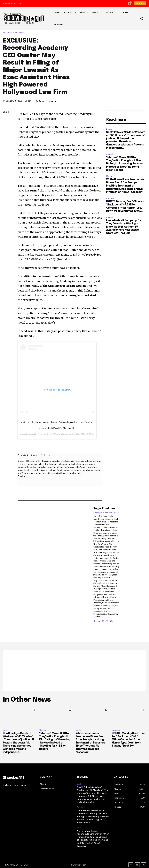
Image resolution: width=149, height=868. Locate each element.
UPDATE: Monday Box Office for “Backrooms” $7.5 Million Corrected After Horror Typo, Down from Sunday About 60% (129, 740)
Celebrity (110, 154)
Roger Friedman (48, 101)
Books (109, 129)
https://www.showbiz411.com (106, 513)
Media (109, 176)
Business (8, 33)
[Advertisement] (74, 671)
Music (22, 33)
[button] (142, 19)
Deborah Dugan (45, 434)
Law (16, 33)
